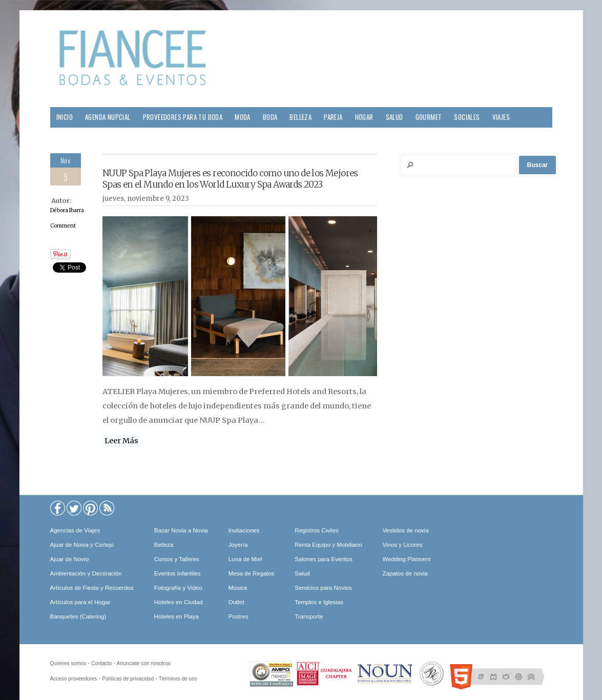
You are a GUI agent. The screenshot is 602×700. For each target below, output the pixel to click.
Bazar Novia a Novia (181, 530)
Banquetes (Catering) (78, 616)
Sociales (467, 117)
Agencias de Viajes (75, 530)
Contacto (101, 663)
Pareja (333, 117)
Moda (243, 117)
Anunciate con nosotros (144, 663)
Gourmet (429, 117)
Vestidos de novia (406, 530)
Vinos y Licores (403, 545)
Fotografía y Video (178, 588)
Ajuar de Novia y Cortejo (82, 545)
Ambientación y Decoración (86, 573)
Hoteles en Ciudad (179, 602)
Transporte (309, 616)
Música (238, 588)
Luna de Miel (245, 559)
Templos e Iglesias (319, 602)
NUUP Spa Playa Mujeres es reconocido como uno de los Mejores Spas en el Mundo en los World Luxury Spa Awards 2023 (230, 179)
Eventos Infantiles (178, 573)
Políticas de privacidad (128, 679)
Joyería (238, 545)
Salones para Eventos (324, 559)
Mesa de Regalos (252, 573)
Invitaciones (244, 530)
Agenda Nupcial (108, 117)
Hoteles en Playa (177, 616)
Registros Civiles (317, 530)
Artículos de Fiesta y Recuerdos (92, 588)
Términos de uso (178, 679)
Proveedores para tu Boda (183, 117)
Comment (63, 226)
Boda (270, 117)
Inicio (65, 117)
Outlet (236, 602)
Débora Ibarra (67, 210)
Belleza (300, 117)
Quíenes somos (68, 663)
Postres (238, 616)
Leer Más (121, 441)
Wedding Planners (407, 559)
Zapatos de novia (405, 573)
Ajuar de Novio (70, 559)
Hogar (364, 117)
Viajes (501, 117)
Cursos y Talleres (177, 559)
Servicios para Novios (323, 588)
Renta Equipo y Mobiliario (328, 545)
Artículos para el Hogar (80, 602)
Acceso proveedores (74, 679)
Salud (395, 117)
